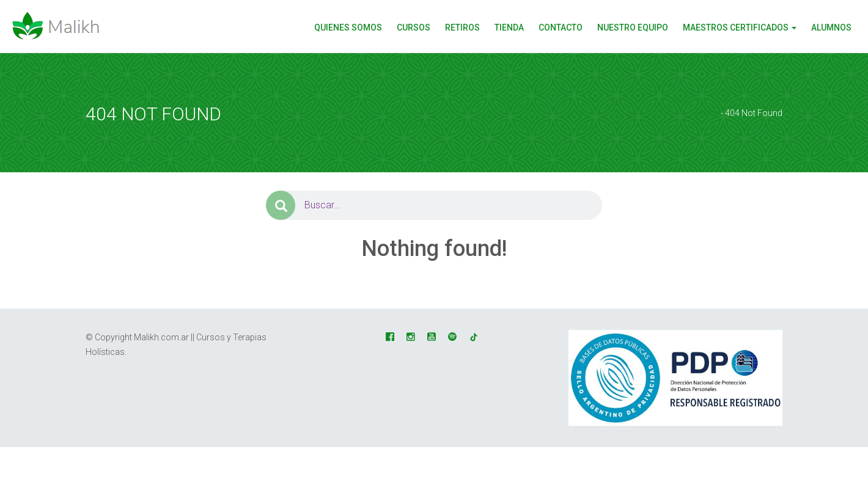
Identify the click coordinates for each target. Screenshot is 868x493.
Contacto (561, 27)
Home (707, 113)
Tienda (509, 27)
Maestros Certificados (740, 27)
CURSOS (414, 27)
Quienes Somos (348, 27)
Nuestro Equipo (633, 27)
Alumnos (831, 27)
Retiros (462, 27)
